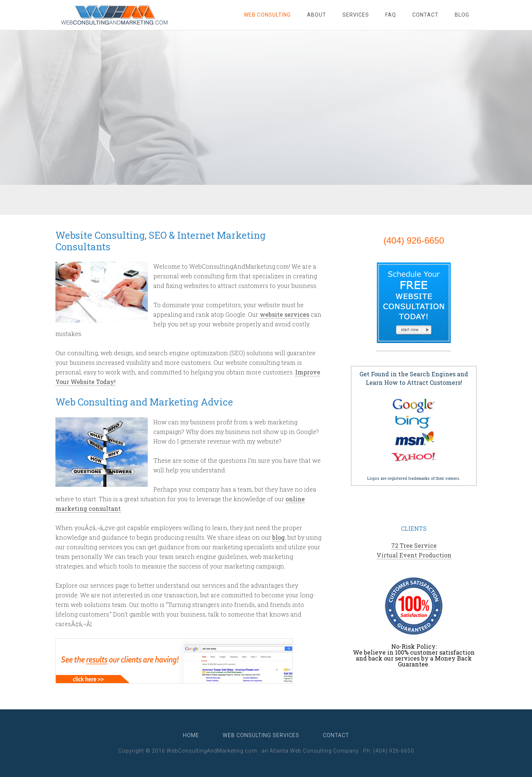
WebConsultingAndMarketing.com (115, 15)
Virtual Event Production (414, 555)
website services (284, 314)
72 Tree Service (414, 545)
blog (279, 537)
